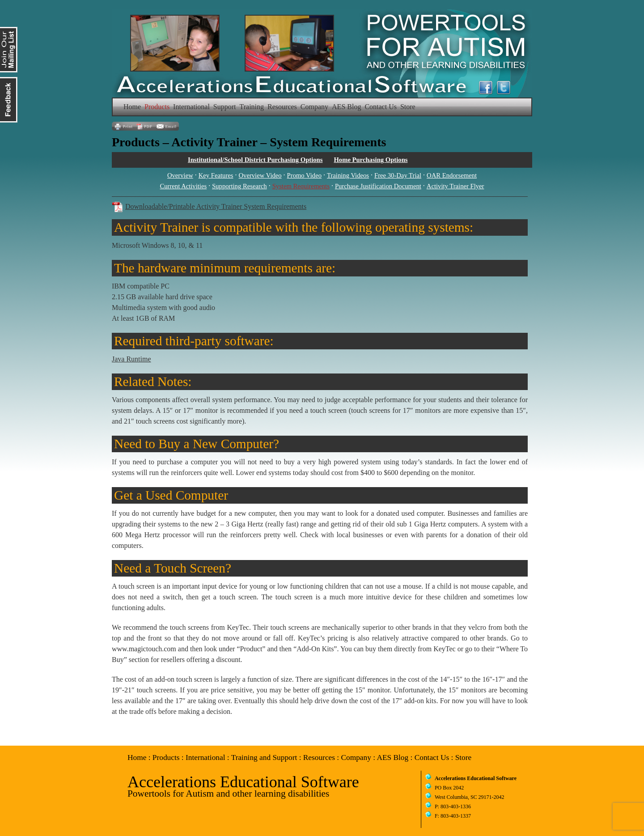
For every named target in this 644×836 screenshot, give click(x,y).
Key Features (216, 175)
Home (132, 107)
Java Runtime (131, 359)
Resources (282, 107)
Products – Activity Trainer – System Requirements (249, 142)
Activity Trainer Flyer (455, 186)
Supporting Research (239, 186)
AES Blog (346, 107)
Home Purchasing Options (371, 160)
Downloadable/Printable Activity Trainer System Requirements (216, 206)
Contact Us (381, 107)
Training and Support (264, 757)
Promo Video (304, 175)
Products (157, 107)
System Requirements (301, 186)
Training (252, 107)
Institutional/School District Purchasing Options (255, 160)
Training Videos (348, 175)
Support (225, 107)
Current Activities (184, 186)
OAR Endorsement (452, 175)
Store (408, 107)
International (191, 107)
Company (314, 107)
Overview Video (260, 175)
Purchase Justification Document (378, 186)
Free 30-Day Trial (398, 175)
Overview (180, 175)
